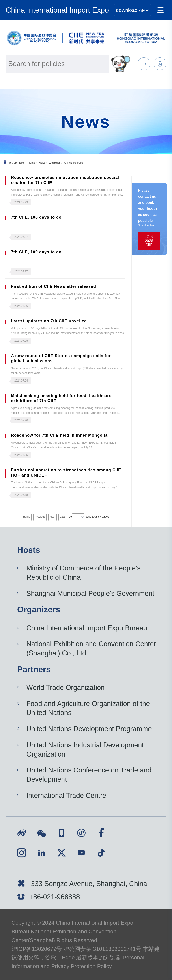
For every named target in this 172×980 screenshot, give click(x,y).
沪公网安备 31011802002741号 (102, 949)
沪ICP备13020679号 (37, 949)
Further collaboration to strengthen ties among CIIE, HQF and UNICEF (67, 473)
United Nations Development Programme (89, 729)
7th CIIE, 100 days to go (36, 217)
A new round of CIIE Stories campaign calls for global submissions (61, 358)
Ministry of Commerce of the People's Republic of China (84, 573)
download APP (132, 10)
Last (62, 517)
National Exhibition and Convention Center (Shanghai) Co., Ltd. (91, 648)
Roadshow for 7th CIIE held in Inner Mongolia (59, 435)
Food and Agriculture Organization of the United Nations (88, 708)
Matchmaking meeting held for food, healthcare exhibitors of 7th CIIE (61, 398)
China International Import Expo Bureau (87, 628)
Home (32, 163)
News (42, 163)
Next (53, 517)
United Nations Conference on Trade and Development (89, 775)
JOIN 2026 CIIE (149, 241)
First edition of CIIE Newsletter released (54, 286)
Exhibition (55, 163)
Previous (40, 517)
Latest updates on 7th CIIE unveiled (49, 321)
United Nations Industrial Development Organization (85, 750)
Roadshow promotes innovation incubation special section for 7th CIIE (65, 180)
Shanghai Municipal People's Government (90, 593)
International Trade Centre (66, 795)
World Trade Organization (66, 688)
